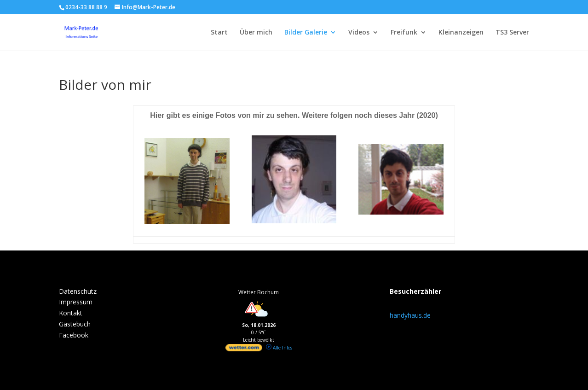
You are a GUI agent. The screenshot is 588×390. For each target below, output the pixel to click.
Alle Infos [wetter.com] (279, 348)
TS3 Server (512, 33)
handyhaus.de (410, 315)
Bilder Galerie (306, 33)
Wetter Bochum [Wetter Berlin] (259, 292)
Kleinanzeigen (461, 33)
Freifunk (404, 33)
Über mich (256, 33)
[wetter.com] (244, 349)
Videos (359, 33)
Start (219, 33)
